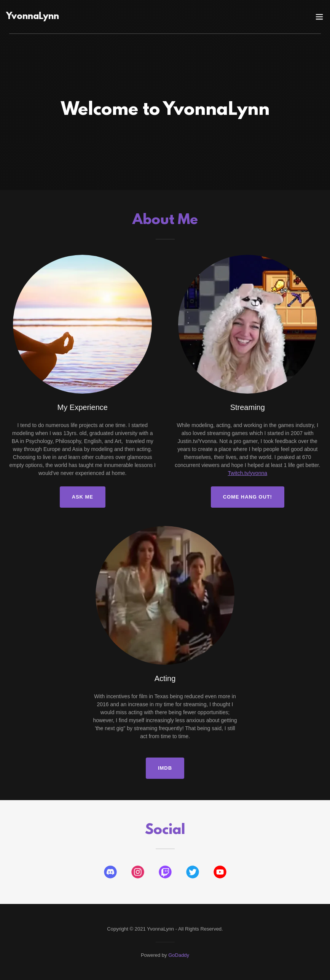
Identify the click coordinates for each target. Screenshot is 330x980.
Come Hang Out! (248, 497)
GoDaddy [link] (179, 955)
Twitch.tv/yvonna (248, 473)
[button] (319, 17)
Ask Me (83, 497)
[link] (116, 17)
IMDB (165, 768)
